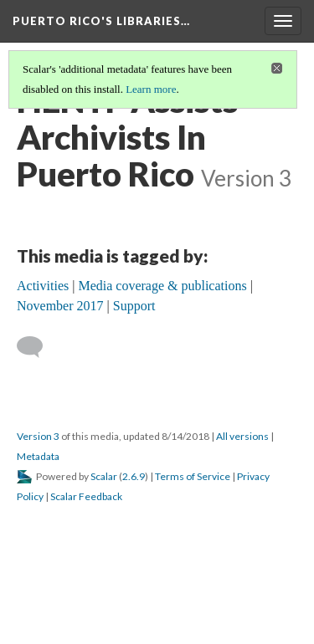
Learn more (151, 89)
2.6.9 (134, 476)
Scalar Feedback (86, 496)
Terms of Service (193, 476)
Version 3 (38, 436)
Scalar (104, 476)
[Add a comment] (37, 347)
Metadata (38, 456)
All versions (242, 436)
